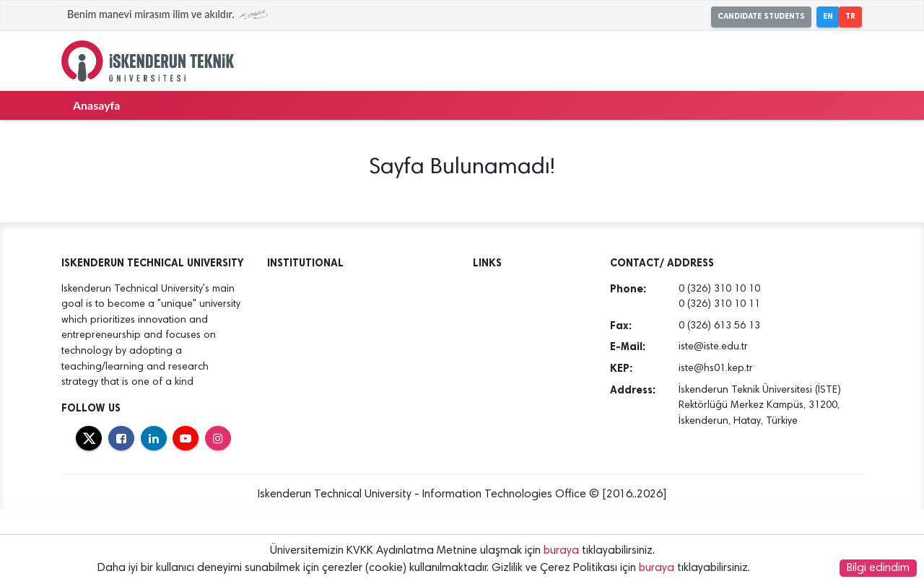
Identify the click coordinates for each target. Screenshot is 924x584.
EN (828, 16)
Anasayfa (96, 105)
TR (850, 16)
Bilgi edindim (878, 568)
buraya (561, 551)
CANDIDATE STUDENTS (761, 16)
